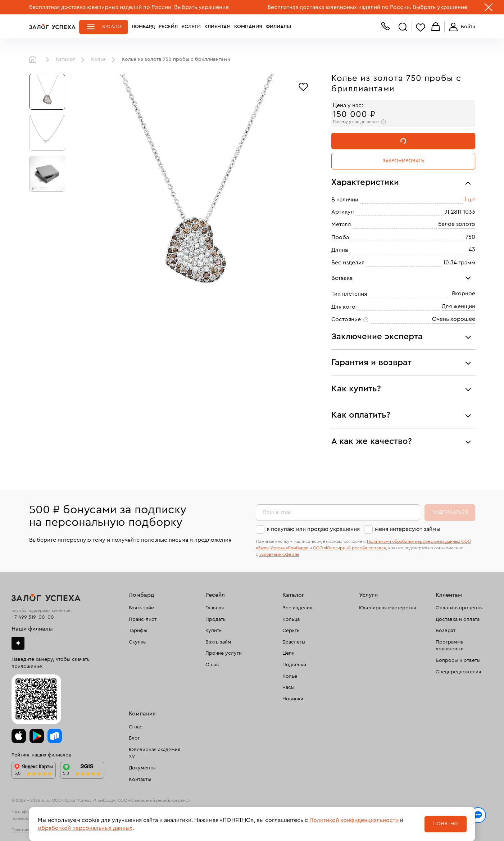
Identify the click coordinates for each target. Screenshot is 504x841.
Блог (134, 738)
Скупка (137, 642)
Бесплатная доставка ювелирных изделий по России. (101, 7)
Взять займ (142, 608)
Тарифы (138, 631)
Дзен (18, 643)
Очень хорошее (454, 319)
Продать (215, 619)
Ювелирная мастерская (387, 608)
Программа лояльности (450, 646)
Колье (98, 59)
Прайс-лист (143, 619)
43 (472, 250)
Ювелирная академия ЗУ (155, 753)
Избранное (421, 27)
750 (470, 237)
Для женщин (458, 306)
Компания (248, 27)
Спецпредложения (458, 672)
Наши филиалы (32, 629)
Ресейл (168, 27)
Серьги (291, 631)
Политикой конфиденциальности (354, 820)
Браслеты (294, 642)
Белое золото (457, 224)
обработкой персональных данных (85, 828)
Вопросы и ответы (458, 660)
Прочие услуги (224, 653)
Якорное (463, 294)
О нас (212, 665)
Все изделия (297, 608)
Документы (142, 768)
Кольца (291, 619)
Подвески (294, 665)
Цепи (289, 653)
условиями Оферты (279, 554)
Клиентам (217, 27)
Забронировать (403, 161)
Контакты (140, 779)
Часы (289, 687)
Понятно (446, 824)
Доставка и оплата (458, 619)
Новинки (293, 699)
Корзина (436, 27)
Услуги (191, 27)
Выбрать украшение (202, 7)
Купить (214, 631)
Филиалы (278, 27)
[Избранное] (303, 86)
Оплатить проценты (459, 608)
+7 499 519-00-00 (33, 617)
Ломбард (143, 27)
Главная (35, 60)
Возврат (446, 631)
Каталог (113, 27)
